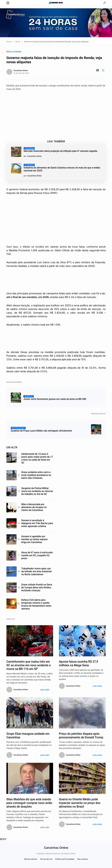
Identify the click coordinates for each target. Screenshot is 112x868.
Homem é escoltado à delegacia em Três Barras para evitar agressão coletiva (37, 523)
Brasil (18, 42)
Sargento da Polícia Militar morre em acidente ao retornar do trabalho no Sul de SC (37, 491)
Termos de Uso (46, 859)
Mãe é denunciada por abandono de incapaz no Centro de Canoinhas (34, 507)
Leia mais (45, 690)
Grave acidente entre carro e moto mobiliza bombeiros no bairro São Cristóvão (36, 475)
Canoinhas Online (21, 70)
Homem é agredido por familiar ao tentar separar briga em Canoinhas (34, 539)
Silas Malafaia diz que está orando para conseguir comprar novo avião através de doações (29, 803)
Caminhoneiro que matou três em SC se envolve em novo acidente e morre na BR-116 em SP (29, 665)
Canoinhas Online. (68, 853)
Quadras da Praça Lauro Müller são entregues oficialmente (41, 429)
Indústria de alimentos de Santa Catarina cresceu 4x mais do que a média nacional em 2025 (62, 168)
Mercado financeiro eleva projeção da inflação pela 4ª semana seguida (60, 150)
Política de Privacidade (65, 859)
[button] (8, 3)
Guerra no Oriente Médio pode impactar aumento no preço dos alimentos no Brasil (80, 803)
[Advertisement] (59, 113)
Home (9, 42)
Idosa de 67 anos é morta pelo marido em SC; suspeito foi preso (37, 555)
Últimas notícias (30, 859)
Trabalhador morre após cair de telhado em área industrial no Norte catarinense (36, 571)
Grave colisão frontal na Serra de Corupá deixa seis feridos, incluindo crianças (37, 587)
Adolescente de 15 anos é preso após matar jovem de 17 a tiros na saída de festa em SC (37, 458)
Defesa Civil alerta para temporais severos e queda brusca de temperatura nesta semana (36, 604)
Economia (17, 52)
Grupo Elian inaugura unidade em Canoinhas (28, 736)
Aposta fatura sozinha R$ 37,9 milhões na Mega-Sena (79, 663)
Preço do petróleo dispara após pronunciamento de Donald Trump (81, 736)
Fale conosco (83, 859)
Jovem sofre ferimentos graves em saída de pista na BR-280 (55, 398)
